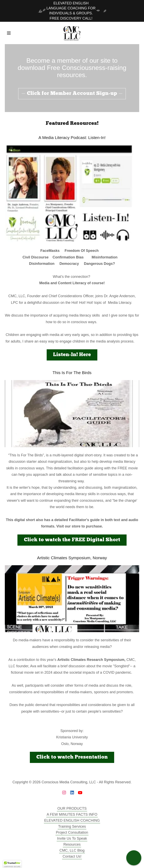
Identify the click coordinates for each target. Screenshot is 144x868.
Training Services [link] (72, 826)
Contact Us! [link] (72, 856)
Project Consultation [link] (72, 832)
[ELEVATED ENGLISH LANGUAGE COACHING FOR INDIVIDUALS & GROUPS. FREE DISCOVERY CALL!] (72, 11)
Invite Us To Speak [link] (72, 838)
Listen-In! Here (72, 355)
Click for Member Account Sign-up (72, 94)
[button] (15, 33)
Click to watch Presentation (72, 757)
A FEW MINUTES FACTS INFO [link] (72, 814)
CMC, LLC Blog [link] (72, 850)
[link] (72, 33)
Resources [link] (72, 844)
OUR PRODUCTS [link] (72, 808)
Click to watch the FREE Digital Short (72, 540)
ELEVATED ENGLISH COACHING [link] (72, 820)
